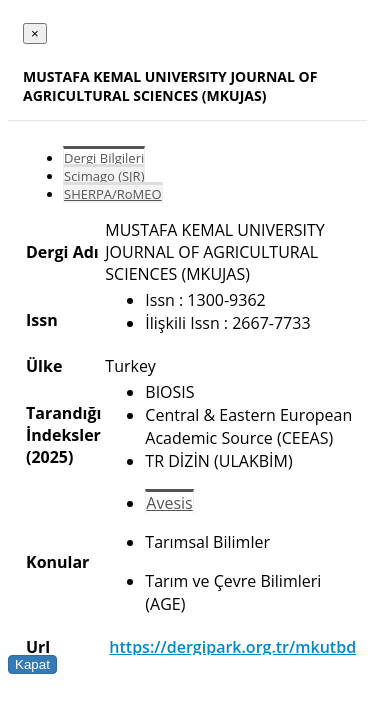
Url (38, 647)
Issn (42, 320)
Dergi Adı (62, 252)
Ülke (44, 366)
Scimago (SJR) (104, 176)
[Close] (35, 33)
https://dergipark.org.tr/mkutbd (232, 647)
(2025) (49, 457)
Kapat (32, 664)
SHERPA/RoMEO (113, 194)
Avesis (169, 503)
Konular (57, 562)
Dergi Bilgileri (104, 158)
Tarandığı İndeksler (63, 424)
